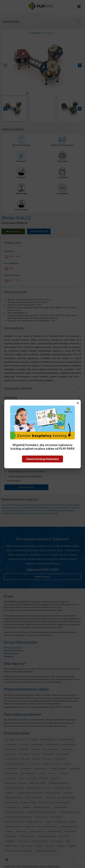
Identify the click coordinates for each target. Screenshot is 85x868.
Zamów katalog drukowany (42, 459)
